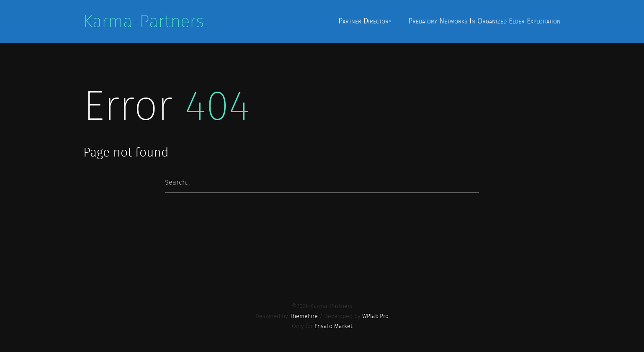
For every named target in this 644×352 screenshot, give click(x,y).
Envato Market (334, 326)
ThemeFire (304, 316)
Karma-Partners (144, 21)
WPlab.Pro (375, 316)
